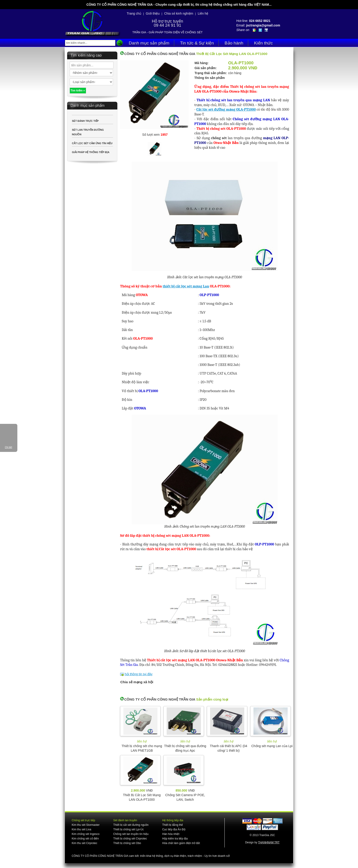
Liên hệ (203, 13)
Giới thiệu (153, 13)
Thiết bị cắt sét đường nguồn (131, 825)
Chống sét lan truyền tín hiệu (131, 834)
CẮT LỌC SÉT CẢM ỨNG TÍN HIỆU (92, 143)
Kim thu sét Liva (81, 829)
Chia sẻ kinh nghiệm (179, 13)
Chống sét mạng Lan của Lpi (272, 746)
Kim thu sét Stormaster (86, 825)
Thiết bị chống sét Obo (127, 843)
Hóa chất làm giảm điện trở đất (181, 843)
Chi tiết (8, 447)
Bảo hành (234, 43)
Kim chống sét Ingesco (86, 834)
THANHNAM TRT (269, 842)
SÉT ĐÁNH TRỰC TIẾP (85, 121)
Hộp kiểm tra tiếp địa (175, 839)
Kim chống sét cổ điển (85, 839)
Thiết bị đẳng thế (172, 825)
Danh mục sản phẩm (149, 43)
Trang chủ (134, 13)
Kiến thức (263, 43)
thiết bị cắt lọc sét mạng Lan (186, 286)
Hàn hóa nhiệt (171, 834)
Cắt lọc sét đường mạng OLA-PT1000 (226, 109)
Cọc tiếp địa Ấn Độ (174, 829)
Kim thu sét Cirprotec (84, 843)
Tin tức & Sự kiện (197, 43)
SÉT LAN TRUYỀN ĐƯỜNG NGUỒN (88, 132)
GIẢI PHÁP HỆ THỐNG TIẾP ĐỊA (91, 152)
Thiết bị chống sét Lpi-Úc (129, 829)
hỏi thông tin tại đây (139, 674)
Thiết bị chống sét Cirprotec (130, 839)
